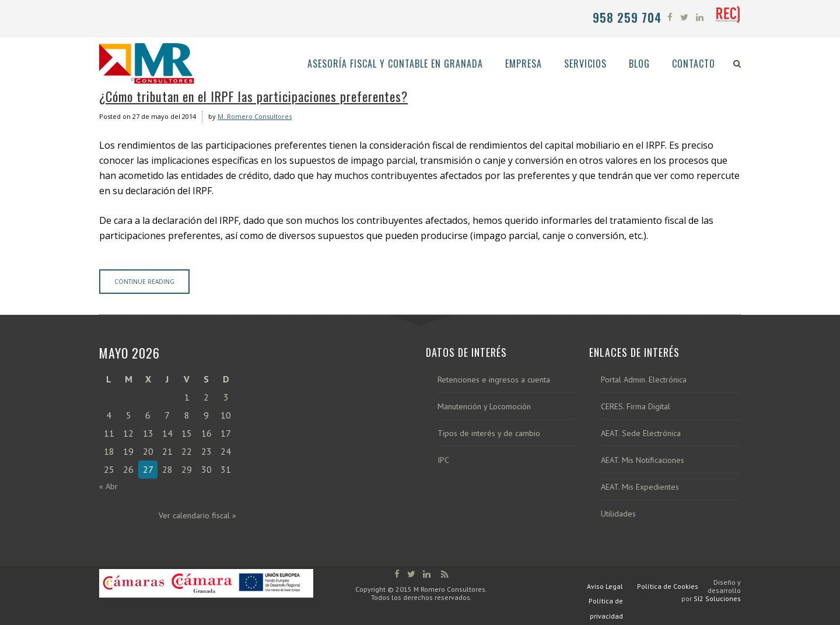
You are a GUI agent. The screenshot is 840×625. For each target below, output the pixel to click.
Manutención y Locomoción (484, 407)
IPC (443, 460)
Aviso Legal (605, 586)
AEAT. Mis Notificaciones (643, 460)
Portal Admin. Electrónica (644, 380)
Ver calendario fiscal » (197, 515)
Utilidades (618, 514)
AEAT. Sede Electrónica (641, 433)
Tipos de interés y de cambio (489, 433)
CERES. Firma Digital (636, 407)
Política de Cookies (668, 586)
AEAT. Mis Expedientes (640, 487)
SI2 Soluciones (717, 598)
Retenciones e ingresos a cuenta (494, 380)
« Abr (108, 486)
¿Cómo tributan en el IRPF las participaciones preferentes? (253, 96)
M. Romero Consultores (255, 116)
